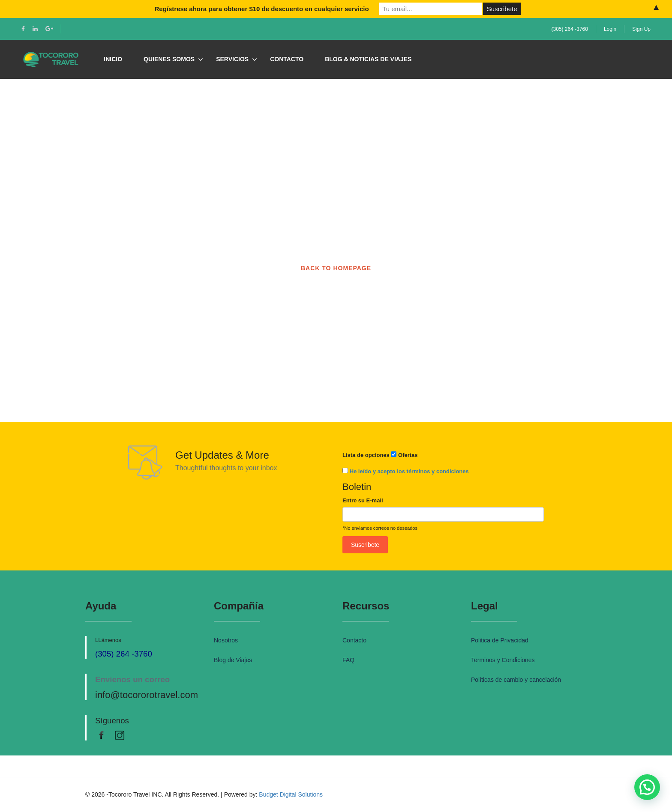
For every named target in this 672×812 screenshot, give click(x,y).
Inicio (113, 59)
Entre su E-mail (363, 500)
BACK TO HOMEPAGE (336, 268)
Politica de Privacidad (500, 640)
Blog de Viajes (233, 660)
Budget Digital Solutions (291, 794)
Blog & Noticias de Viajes (368, 59)
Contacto (287, 59)
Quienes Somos (169, 59)
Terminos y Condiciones (503, 660)
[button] (647, 787)
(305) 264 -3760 (570, 29)
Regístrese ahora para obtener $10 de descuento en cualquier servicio (261, 9)
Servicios (232, 59)
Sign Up (641, 29)
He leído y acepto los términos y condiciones (409, 471)
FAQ (348, 660)
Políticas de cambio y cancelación (516, 680)
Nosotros (226, 640)
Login (610, 29)
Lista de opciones (366, 455)
